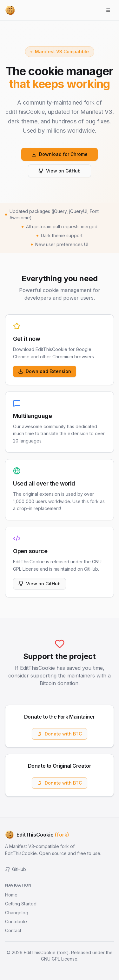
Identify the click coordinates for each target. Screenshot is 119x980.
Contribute (16, 921)
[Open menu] (108, 10)
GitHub (16, 869)
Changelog (17, 913)
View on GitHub (60, 171)
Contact (13, 930)
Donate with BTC (60, 734)
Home (11, 895)
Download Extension (45, 371)
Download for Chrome (60, 154)
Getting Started (21, 904)
